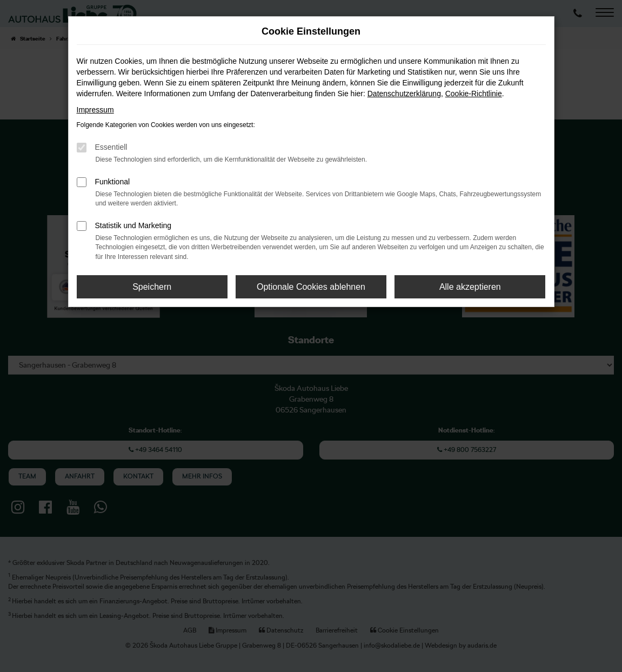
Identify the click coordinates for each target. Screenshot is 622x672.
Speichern (152, 287)
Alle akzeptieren (470, 287)
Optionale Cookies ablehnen (311, 287)
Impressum (95, 110)
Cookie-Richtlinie (474, 94)
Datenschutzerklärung (404, 94)
